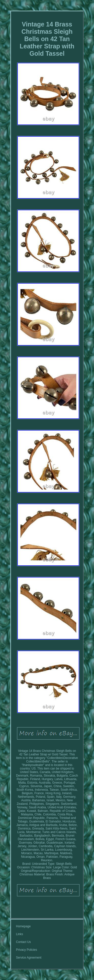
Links (20, 934)
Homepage (23, 926)
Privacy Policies (27, 950)
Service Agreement (29, 958)
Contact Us (23, 942)
